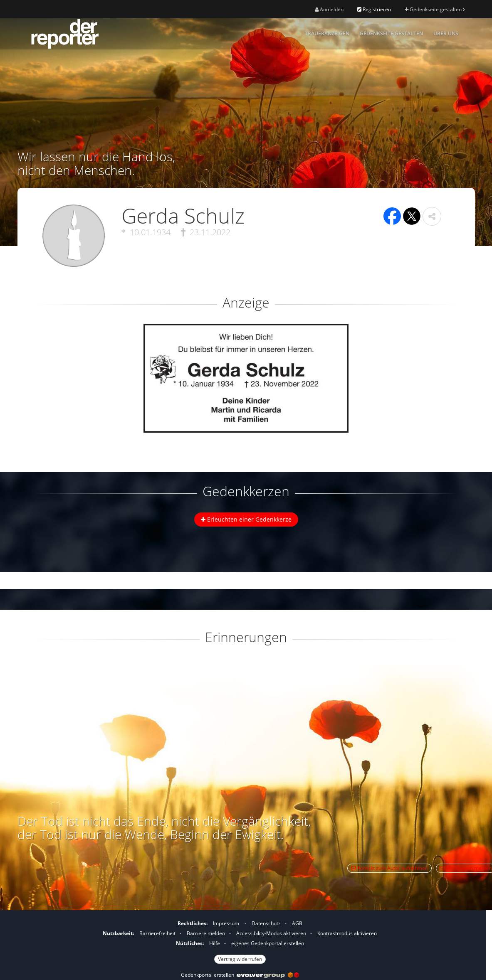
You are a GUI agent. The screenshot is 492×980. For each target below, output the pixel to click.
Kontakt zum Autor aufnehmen (389, 868)
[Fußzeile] (240, 940)
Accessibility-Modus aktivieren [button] (271, 933)
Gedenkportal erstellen (240, 975)
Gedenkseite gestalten (435, 9)
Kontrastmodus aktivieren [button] (347, 933)
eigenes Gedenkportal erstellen (268, 943)
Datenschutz (266, 923)
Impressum (226, 923)
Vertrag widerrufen (240, 959)
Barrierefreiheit (157, 933)
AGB (297, 923)
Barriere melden (206, 933)
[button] (432, 216)
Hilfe (215, 943)
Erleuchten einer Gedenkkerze (246, 519)
